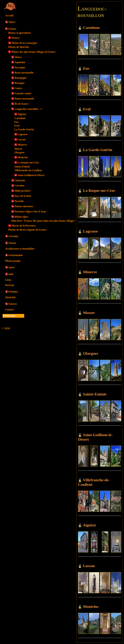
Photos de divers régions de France (27, 230)
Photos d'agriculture (20, 33)
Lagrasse (23, 134)
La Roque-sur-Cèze (28, 163)
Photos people (13, 261)
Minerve (22, 145)
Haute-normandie (24, 99)
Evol (17, 126)
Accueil (9, 15)
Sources (13, 304)
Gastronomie (16, 255)
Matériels (10, 297)
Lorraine (19, 186)
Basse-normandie (24, 73)
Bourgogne (21, 78)
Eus (16, 122)
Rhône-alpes (21, 217)
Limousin (20, 180)
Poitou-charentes (24, 206)
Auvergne (20, 67)
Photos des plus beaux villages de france (33, 52)
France (12, 29)
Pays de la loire (23, 196)
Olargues (19, 152)
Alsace (12, 22)
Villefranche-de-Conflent (28, 170)
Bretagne (20, 83)
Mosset (18, 149)
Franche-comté (23, 93)
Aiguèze (22, 114)
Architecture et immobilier (20, 249)
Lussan (22, 139)
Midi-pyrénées (23, 191)
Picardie (19, 201)
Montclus (23, 157)
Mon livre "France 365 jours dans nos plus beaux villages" (44, 221)
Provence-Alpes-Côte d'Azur (30, 212)
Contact (10, 310)
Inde (11, 274)
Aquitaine (20, 62)
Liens (8, 280)
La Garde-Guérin (24, 129)
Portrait (10, 285)
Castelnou (20, 118)
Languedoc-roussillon (29, 109)
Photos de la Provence (23, 226)
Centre (18, 88)
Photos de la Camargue (24, 43)
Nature (12, 243)
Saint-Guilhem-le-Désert (31, 175)
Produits (13, 292)
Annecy (15, 38)
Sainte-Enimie (22, 167)
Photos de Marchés (19, 47)
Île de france (21, 104)
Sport (11, 267)
